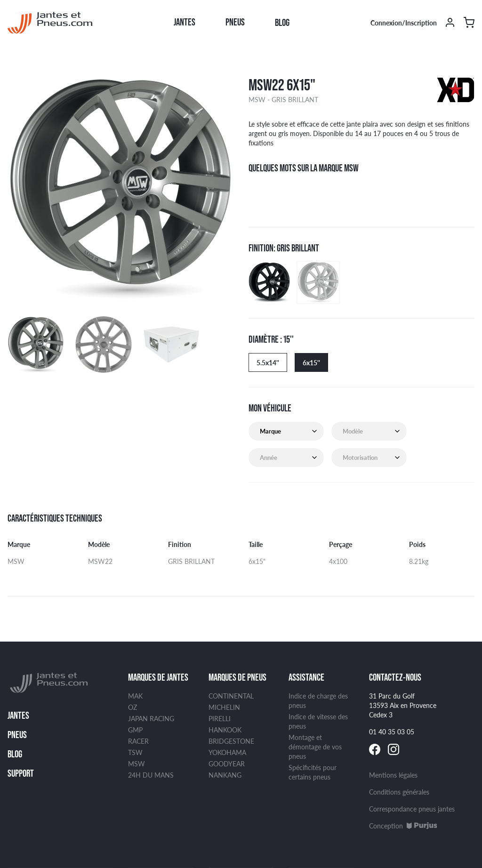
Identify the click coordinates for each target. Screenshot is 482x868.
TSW (135, 752)
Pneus (235, 22)
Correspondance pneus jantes (412, 809)
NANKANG (225, 775)
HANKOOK (225, 730)
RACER (138, 741)
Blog (282, 23)
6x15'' (311, 362)
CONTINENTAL (231, 696)
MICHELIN (224, 707)
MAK (135, 696)
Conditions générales (399, 792)
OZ (133, 707)
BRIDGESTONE (231, 741)
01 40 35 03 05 (392, 731)
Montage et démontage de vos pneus (315, 747)
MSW (137, 764)
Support (21, 773)
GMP (135, 730)
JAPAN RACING (151, 718)
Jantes (185, 22)
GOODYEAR (227, 764)
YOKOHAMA (227, 752)
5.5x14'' (268, 362)
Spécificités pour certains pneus (313, 772)
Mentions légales (393, 775)
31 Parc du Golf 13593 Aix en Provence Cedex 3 (403, 705)
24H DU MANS (151, 775)
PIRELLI (220, 718)
